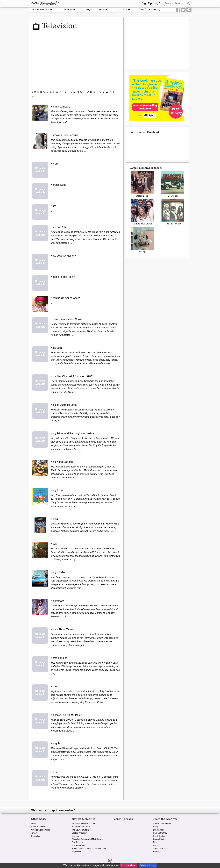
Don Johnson (78, 842)
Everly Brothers (160, 836)
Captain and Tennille (162, 824)
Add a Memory (151, 10)
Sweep (142, 240)
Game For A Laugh (142, 212)
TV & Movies (42, 10)
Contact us (36, 836)
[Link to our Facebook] (178, 10)
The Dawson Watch (80, 830)
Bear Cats (173, 184)
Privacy (34, 833)
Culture (124, 10)
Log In (157, 3)
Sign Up (147, 3)
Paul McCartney (160, 833)
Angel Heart (77, 852)
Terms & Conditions (40, 827)
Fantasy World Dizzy (81, 827)
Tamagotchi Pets (160, 849)
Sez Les (75, 836)
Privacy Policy (148, 865)
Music (69, 10)
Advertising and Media (41, 830)
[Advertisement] (76, 59)
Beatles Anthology (80, 833)
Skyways (157, 852)
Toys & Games (96, 10)
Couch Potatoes (160, 839)
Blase (156, 842)
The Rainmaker (78, 846)
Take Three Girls (173, 212)
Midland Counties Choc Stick (84, 824)
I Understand (129, 865)
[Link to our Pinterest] (189, 10)
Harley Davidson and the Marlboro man (89, 849)
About (34, 824)
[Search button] (188, 3)
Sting (155, 827)
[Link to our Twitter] (183, 10)
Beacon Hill (142, 184)
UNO (155, 846)
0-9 (34, 92)
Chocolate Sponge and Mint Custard (88, 839)
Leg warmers (159, 830)
